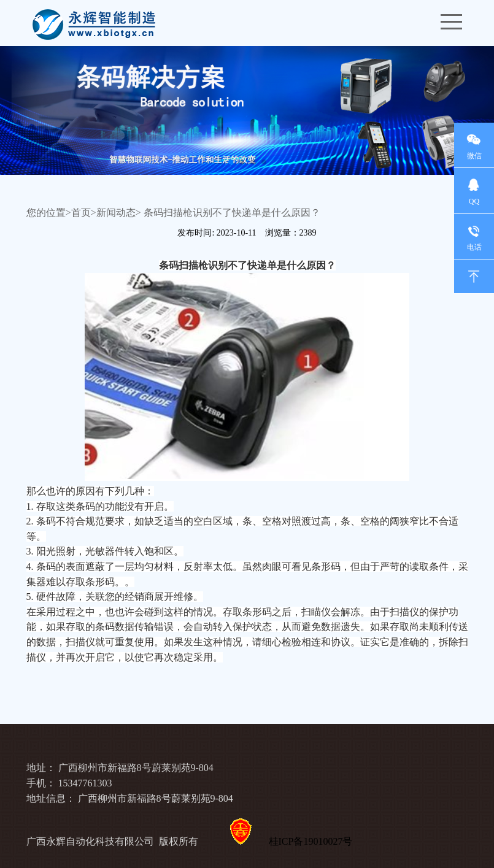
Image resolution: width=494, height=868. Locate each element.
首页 (81, 213)
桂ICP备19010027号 (311, 841)
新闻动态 (116, 213)
